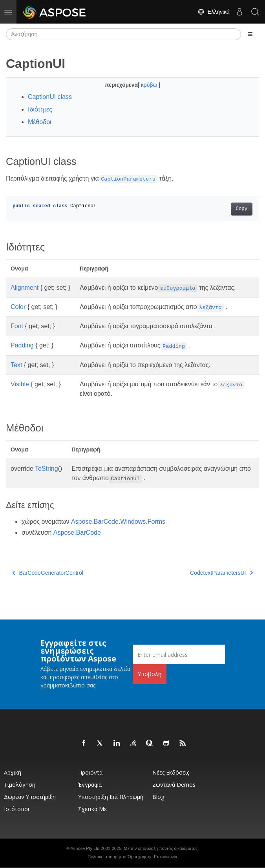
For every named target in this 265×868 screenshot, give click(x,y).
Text (16, 365)
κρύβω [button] (150, 85)
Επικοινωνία (166, 857)
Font (17, 326)
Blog (158, 797)
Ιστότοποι (17, 809)
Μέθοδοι (40, 122)
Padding (22, 345)
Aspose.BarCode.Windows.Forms (118, 522)
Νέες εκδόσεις (171, 772)
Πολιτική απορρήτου (107, 857)
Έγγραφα (90, 785)
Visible (20, 384)
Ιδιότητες (40, 109)
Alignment (25, 288)
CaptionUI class (50, 97)
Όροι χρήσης (140, 857)
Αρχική (13, 772)
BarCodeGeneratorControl (48, 573)
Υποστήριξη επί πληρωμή (111, 797)
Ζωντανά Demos (174, 785)
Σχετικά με (92, 809)
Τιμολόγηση (20, 785)
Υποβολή (150, 674)
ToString (47, 469)
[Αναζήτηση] (123, 34)
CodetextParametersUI (221, 573)
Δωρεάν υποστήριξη (30, 797)
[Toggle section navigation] (250, 34)
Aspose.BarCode (77, 533)
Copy (242, 209)
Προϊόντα (90, 772)
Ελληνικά (214, 12)
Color (18, 307)
